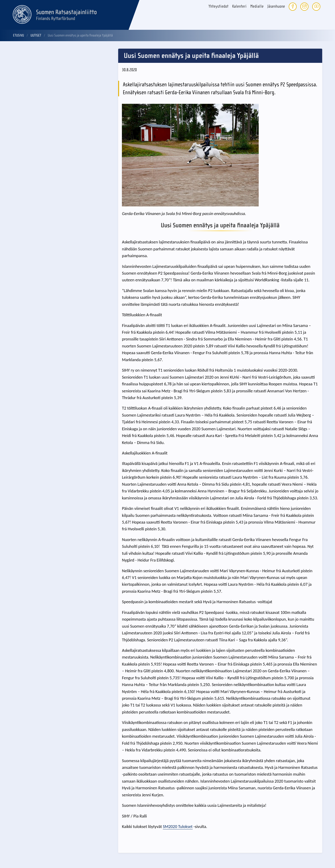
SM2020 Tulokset (178, 826)
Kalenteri (239, 6)
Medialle (257, 6)
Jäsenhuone (276, 6)
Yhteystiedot (218, 6)
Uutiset (36, 35)
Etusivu (18, 35)
